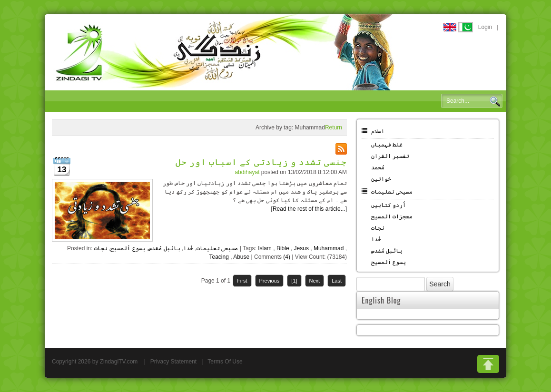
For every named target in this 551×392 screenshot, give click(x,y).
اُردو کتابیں (389, 205)
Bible (283, 248)
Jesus (301, 248)
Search (495, 101)
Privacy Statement (173, 362)
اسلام (378, 131)
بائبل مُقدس (164, 248)
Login (485, 27)
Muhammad (329, 248)
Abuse (241, 257)
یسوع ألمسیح (128, 248)
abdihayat (247, 172)
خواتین (381, 179)
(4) (287, 257)
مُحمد (378, 167)
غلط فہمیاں (387, 145)
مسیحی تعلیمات (217, 248)
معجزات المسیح (392, 216)
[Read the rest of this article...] (309, 209)
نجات (101, 248)
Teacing (219, 257)
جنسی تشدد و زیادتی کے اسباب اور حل (261, 161)
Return (334, 127)
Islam (265, 248)
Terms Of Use (225, 362)
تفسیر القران (390, 156)
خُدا (188, 248)
